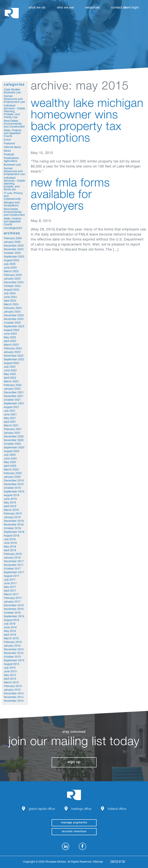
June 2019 (10, 499)
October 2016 (12, 613)
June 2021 (10, 415)
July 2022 (10, 367)
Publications (11, 158)
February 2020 (13, 474)
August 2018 (12, 536)
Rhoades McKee (12, 13)
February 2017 (13, 598)
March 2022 (11, 382)
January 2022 (12, 389)
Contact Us (119, 8)
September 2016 (14, 617)
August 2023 (12, 330)
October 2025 (12, 253)
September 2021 (14, 404)
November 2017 (14, 565)
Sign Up (74, 762)
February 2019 (13, 514)
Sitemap (98, 862)
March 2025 (11, 272)
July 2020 (10, 455)
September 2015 (14, 661)
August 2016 (12, 620)
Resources (92, 8)
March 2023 (11, 345)
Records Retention (74, 832)
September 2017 (14, 573)
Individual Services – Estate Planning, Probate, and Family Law (14, 112)
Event (7, 140)
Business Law (12, 93)
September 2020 (14, 448)
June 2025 (10, 268)
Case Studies (12, 90)
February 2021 (13, 429)
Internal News (12, 147)
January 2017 (12, 602)
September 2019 (14, 492)
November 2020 (14, 440)
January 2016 (12, 646)
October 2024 (12, 286)
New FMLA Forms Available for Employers (70, 196)
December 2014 (14, 694)
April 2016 (10, 635)
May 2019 (10, 503)
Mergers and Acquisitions (12, 204)
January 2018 (12, 558)
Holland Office (117, 809)
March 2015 (11, 683)
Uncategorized (13, 228)
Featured (9, 144)
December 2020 (14, 437)
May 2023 (10, 338)
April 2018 (10, 551)
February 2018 (13, 554)
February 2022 (13, 385)
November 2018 (14, 525)
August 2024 (12, 290)
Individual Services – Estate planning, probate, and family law (14, 184)
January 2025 (12, 279)
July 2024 (10, 294)
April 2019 (10, 507)
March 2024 (11, 305)
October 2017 (12, 569)
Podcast (9, 155)
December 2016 (14, 606)
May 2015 (10, 675)
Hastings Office (81, 809)
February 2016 (13, 642)
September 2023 (14, 327)
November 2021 (14, 396)
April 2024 (10, 301)
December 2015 (14, 650)
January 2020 (12, 477)
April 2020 (10, 466)
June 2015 (10, 672)
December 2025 (14, 246)
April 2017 (10, 591)
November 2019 (14, 485)
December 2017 (14, 562)
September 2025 (14, 257)
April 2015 (10, 679)
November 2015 (14, 653)
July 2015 (10, 668)
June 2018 (10, 543)
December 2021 (14, 393)
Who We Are (65, 8)
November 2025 (14, 250)
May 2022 (10, 374)
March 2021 (11, 426)
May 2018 (10, 547)
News (7, 151)
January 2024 (12, 312)
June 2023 (10, 334)
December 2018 (14, 521)
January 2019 (12, 518)
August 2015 (12, 664)
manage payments (74, 823)
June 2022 (10, 371)
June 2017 (10, 584)
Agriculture (11, 161)
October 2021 (12, 400)
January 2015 (12, 690)
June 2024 (10, 297)
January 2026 (12, 242)
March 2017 (11, 595)
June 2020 (10, 459)
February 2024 (13, 308)
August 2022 (12, 363)
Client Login (131, 8)
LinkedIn (66, 846)
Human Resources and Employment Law (14, 99)
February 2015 (13, 686)
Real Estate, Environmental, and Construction (14, 124)
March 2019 (11, 510)
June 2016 (10, 628)
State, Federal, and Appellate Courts (13, 133)
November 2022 (14, 356)
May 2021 (10, 418)
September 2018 (14, 532)
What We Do (37, 8)
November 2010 (14, 701)
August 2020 (12, 451)
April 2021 (10, 422)
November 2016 (14, 609)
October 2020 (12, 444)
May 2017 (10, 587)
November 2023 (14, 319)
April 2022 (10, 378)
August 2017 (12, 576)
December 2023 (14, 316)
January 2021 (12, 433)
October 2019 (12, 488)
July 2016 (10, 624)
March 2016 (11, 639)
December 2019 (14, 481)
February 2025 (13, 275)
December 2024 (14, 283)
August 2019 (12, 496)
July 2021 (10, 411)
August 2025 (12, 261)
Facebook (82, 846)
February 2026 (13, 239)
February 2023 (13, 349)
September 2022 (14, 360)
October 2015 (12, 657)
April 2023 (10, 341)
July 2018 (10, 540)
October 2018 (12, 529)
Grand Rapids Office (42, 809)
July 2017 (10, 580)
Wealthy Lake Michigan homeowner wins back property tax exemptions (87, 122)
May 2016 (10, 631)
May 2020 (10, 462)
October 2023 (12, 323)
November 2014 (14, 697)
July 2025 (10, 264)
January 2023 (12, 352)
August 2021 (12, 407)
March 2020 (11, 470)
